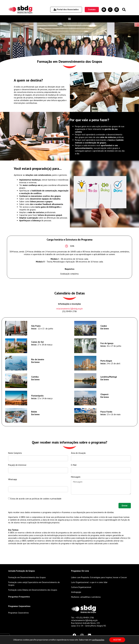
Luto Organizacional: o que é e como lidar (89, 582)
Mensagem (76, 477)
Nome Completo (15, 453)
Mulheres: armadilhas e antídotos (86, 597)
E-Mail (74, 465)
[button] (124, 10)
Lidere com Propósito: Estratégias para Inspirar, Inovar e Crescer (99, 577)
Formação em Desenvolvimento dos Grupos (27, 577)
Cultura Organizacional (81, 587)
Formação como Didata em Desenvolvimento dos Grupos (33, 590)
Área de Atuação (78, 453)
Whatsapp (13, 479)
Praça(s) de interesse (17, 465)
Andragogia (76, 592)
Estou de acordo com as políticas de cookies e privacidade (36, 499)
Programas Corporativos (19, 613)
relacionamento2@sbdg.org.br (69, 309)
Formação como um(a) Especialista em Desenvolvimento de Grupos (34, 584)
